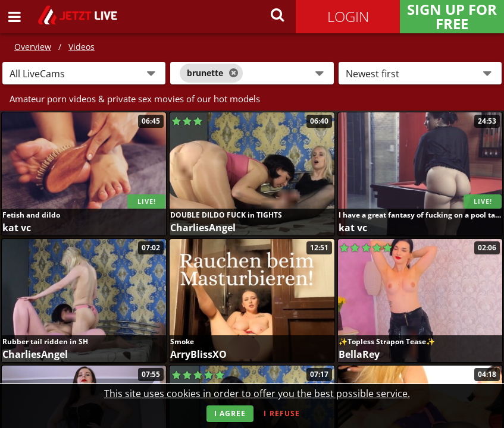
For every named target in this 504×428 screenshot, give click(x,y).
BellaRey (359, 354)
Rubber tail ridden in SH (45, 342)
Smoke (182, 342)
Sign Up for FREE (452, 17)
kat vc (17, 228)
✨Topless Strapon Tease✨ (387, 342)
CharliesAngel (203, 228)
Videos (82, 47)
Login (348, 16)
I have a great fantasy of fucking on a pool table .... (420, 215)
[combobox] (252, 73)
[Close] (234, 73)
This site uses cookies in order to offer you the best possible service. (257, 394)
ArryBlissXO (198, 354)
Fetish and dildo (31, 215)
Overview (33, 47)
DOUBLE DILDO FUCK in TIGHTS (226, 215)
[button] (84, 73)
